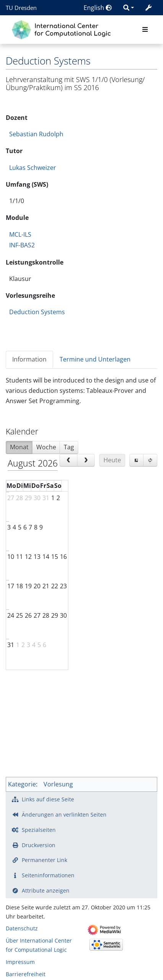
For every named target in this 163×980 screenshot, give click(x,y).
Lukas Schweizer (33, 168)
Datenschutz (22, 928)
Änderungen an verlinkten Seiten (64, 815)
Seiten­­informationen (48, 875)
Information (29, 359)
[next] (86, 460)
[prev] (69, 460)
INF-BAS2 (22, 245)
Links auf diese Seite (48, 799)
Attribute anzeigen (46, 890)
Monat (19, 447)
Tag (69, 447)
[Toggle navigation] (145, 30)
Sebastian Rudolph (36, 134)
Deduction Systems (37, 312)
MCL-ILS (20, 234)
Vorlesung (58, 784)
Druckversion (39, 845)
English (98, 8)
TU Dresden (21, 8)
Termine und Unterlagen (95, 359)
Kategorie (22, 784)
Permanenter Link (44, 860)
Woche (46, 447)
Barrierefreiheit (26, 974)
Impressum (20, 962)
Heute (112, 460)
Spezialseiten (39, 830)
